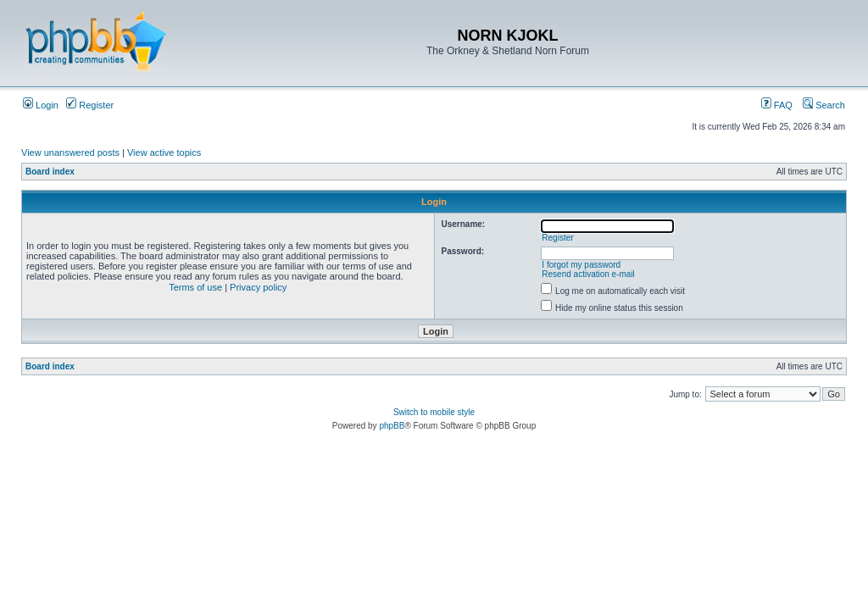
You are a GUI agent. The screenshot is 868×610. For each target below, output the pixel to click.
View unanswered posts (70, 152)
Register (90, 105)
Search (824, 105)
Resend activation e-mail (588, 274)
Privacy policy (258, 287)
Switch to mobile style (434, 412)
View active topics (164, 152)
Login (41, 105)
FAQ (777, 105)
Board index (50, 172)
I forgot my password (581, 265)
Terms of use (195, 287)
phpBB (392, 426)
